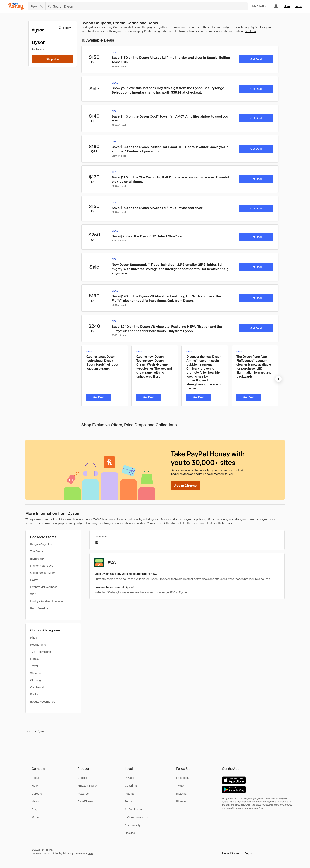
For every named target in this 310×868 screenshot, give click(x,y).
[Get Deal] (256, 59)
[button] (238, 853)
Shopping (36, 673)
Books (34, 694)
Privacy (129, 778)
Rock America (39, 608)
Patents (130, 794)
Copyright (131, 786)
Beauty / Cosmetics (43, 702)
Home (29, 731)
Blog (34, 809)
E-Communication (136, 817)
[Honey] (16, 6)
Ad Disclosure (133, 809)
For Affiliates (85, 801)
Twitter (180, 786)
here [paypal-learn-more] (90, 853)
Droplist (82, 778)
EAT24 (34, 580)
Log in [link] (298, 6)
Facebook (182, 778)
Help (35, 786)
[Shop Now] (53, 59)
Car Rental (37, 687)
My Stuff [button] (260, 6)
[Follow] (65, 28)
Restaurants (38, 645)
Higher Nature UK (41, 566)
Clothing (35, 680)
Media (35, 817)
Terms (129, 801)
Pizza (34, 638)
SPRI (33, 594)
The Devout (37, 551)
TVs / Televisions (41, 652)
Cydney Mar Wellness (44, 587)
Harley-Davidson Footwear (47, 601)
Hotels (34, 659)
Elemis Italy (37, 559)
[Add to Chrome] (185, 486)
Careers (37, 794)
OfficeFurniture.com (43, 573)
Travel (34, 666)
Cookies (130, 833)
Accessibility (133, 825)
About (35, 778)
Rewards (83, 794)
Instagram (183, 794)
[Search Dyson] (147, 6)
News (35, 801)
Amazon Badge (87, 786)
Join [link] (287, 6)
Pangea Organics (41, 544)
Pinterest (182, 801)
